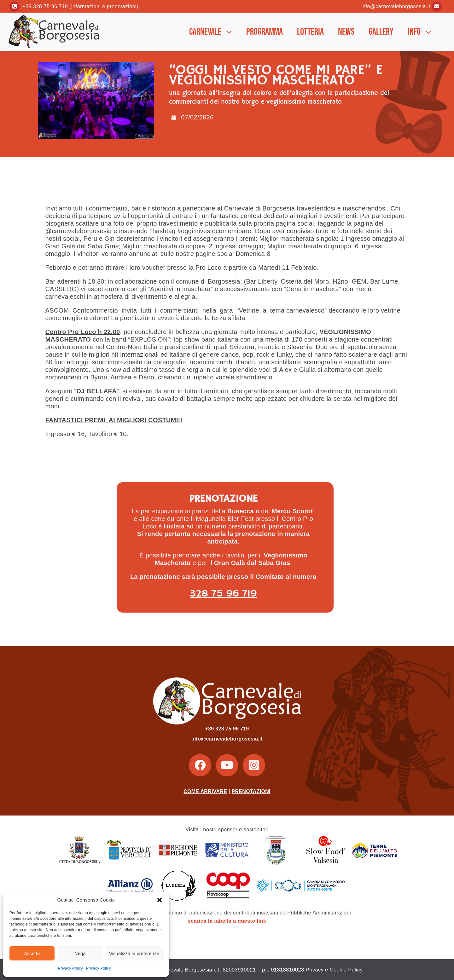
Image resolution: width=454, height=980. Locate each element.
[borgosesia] (79, 838)
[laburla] (179, 873)
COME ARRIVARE (205, 791)
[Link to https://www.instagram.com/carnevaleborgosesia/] (254, 765)
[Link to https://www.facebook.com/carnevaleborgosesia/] (200, 765)
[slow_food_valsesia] (325, 838)
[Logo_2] (55, 17)
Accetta (32, 953)
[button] (160, 900)
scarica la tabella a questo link (227, 921)
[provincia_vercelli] (129, 838)
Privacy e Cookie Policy (334, 970)
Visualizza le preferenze (134, 953)
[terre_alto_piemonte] (375, 838)
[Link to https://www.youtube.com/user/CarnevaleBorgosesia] (227, 765)
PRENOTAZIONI (251, 791)
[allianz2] (130, 873)
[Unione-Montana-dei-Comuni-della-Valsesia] (276, 838)
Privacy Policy (70, 968)
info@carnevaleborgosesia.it (396, 6)
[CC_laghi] (301, 873)
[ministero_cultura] (227, 838)
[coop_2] (228, 873)
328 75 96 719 (223, 594)
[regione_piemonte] (178, 838)
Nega (80, 953)
